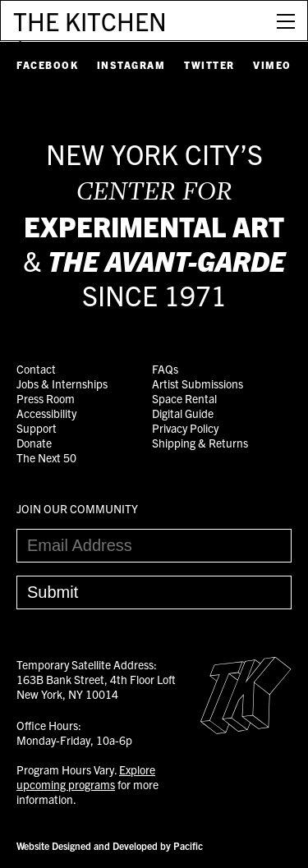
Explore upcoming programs (86, 777)
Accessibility (46, 413)
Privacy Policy (185, 428)
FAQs (165, 369)
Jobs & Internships (62, 383)
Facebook (47, 64)
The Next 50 (46, 457)
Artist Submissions (198, 383)
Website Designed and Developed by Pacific (110, 845)
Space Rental (184, 398)
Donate (34, 443)
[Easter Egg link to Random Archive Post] (246, 729)
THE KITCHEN (90, 21)
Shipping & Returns (200, 443)
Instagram (131, 64)
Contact (36, 369)
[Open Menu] (286, 21)
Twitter (209, 64)
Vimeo (272, 64)
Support (37, 428)
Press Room (46, 398)
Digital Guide (183, 413)
